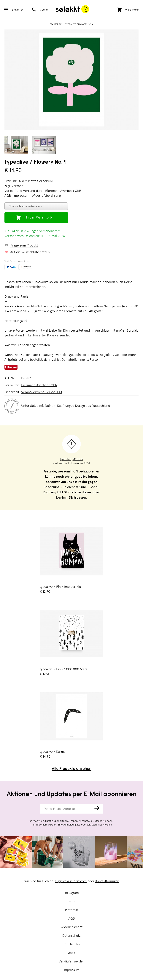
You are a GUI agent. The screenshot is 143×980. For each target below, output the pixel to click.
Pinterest (71, 910)
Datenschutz (71, 936)
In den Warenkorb (39, 218)
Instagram (72, 893)
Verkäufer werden (72, 962)
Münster (78, 459)
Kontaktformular (107, 881)
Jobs (72, 953)
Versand (18, 186)
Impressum (71, 970)
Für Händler (71, 944)
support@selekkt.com (71, 881)
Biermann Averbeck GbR (63, 191)
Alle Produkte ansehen (72, 769)
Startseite (56, 24)
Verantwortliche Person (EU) (42, 392)
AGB (72, 919)
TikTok (71, 901)
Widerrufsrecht (72, 927)
